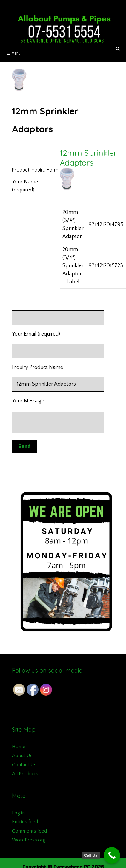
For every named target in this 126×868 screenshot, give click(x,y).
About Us (22, 756)
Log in (18, 813)
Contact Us (24, 765)
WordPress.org (29, 840)
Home (19, 747)
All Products (25, 774)
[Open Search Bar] (118, 49)
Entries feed (25, 822)
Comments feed (29, 831)
